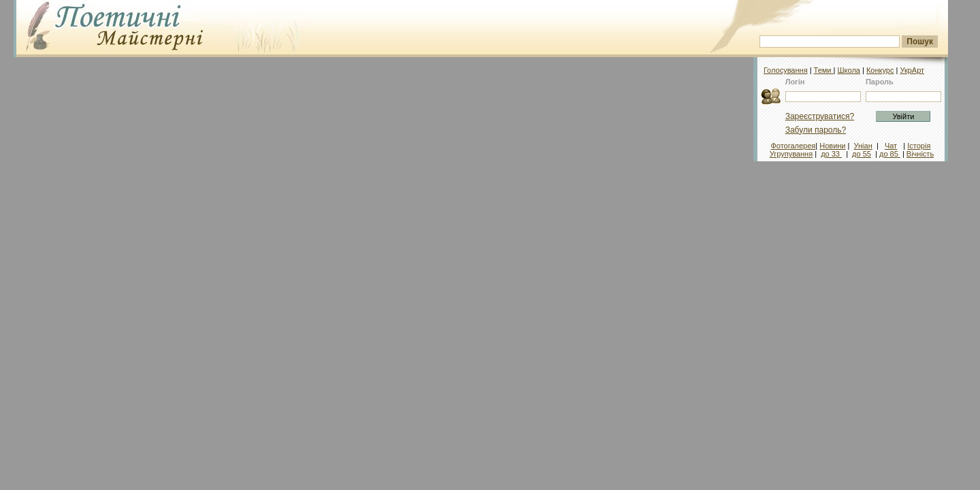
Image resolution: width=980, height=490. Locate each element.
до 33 (831, 154)
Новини (832, 146)
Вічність (920, 154)
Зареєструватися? (820, 116)
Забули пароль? (816, 130)
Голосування (786, 70)
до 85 (890, 154)
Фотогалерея (793, 146)
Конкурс (880, 70)
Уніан (863, 146)
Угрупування (791, 154)
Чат (891, 146)
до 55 (862, 154)
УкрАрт (912, 70)
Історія (919, 146)
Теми (824, 70)
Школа (848, 70)
